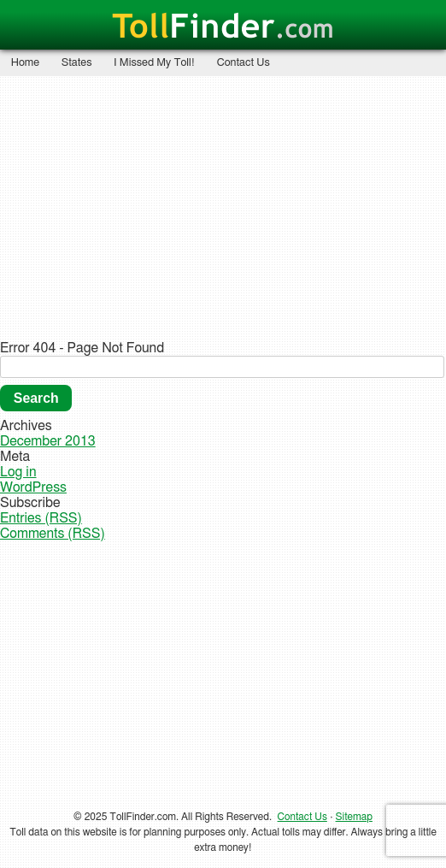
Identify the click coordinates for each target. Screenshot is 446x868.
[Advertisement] (223, 207)
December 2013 (48, 441)
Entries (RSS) (41, 518)
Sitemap (354, 817)
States (77, 63)
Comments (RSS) (53, 534)
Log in (18, 472)
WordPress (33, 487)
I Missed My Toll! (154, 63)
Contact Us (244, 63)
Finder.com (223, 27)
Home (25, 63)
